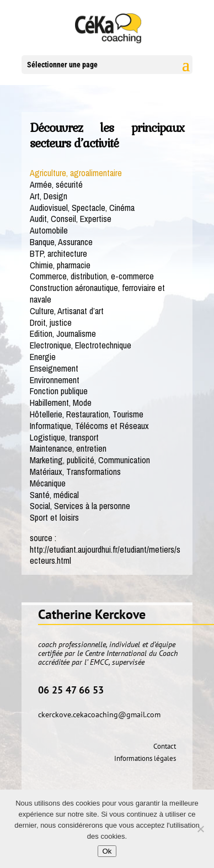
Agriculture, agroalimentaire (76, 173)
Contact (165, 746)
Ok (107, 851)
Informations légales (145, 758)
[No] (200, 829)
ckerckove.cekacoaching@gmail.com (99, 714)
